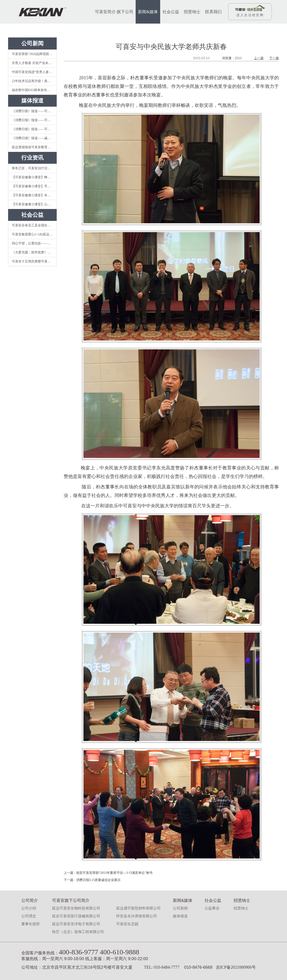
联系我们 (213, 12)
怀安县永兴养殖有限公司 (137, 916)
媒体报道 (180, 916)
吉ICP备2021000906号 (236, 967)
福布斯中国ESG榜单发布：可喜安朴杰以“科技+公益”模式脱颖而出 (34, 90)
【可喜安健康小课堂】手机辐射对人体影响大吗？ (34, 186)
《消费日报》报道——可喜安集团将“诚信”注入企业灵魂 (34, 120)
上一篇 (259, 58)
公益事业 (212, 908)
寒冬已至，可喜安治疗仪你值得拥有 (34, 168)
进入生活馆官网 (250, 15)
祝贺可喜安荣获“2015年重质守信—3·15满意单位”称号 (114, 873)
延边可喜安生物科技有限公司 (76, 908)
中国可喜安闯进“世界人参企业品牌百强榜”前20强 (34, 72)
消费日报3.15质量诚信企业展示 (98, 880)
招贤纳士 (192, 12)
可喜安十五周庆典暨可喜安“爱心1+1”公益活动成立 (34, 261)
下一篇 (274, 58)
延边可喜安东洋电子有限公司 (76, 924)
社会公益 (171, 12)
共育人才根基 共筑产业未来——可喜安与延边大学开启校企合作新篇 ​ (34, 63)
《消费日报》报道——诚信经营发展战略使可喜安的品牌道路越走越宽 (34, 138)
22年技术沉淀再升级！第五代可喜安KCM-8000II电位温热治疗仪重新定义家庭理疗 (34, 81)
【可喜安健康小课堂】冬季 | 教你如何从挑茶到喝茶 (34, 195)
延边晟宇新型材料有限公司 (138, 908)
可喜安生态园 (127, 924)
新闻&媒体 (148, 12)
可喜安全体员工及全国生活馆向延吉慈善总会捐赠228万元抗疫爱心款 (34, 225)
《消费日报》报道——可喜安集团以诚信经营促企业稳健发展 (34, 111)
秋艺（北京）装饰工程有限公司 (78, 932)
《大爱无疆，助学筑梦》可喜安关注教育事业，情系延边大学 (34, 252)
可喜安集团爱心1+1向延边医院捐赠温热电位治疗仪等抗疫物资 (34, 234)
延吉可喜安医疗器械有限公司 (76, 916)
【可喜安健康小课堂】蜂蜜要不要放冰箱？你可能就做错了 (34, 177)
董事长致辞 (31, 924)
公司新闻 (180, 908)
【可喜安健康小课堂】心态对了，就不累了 (34, 204)
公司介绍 (29, 908)
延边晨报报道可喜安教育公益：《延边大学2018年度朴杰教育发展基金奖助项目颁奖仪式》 (34, 147)
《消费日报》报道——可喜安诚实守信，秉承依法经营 (34, 129)
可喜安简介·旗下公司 (114, 12)
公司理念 (29, 916)
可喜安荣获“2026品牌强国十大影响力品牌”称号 (34, 54)
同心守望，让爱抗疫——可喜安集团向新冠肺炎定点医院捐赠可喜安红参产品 (34, 243)
